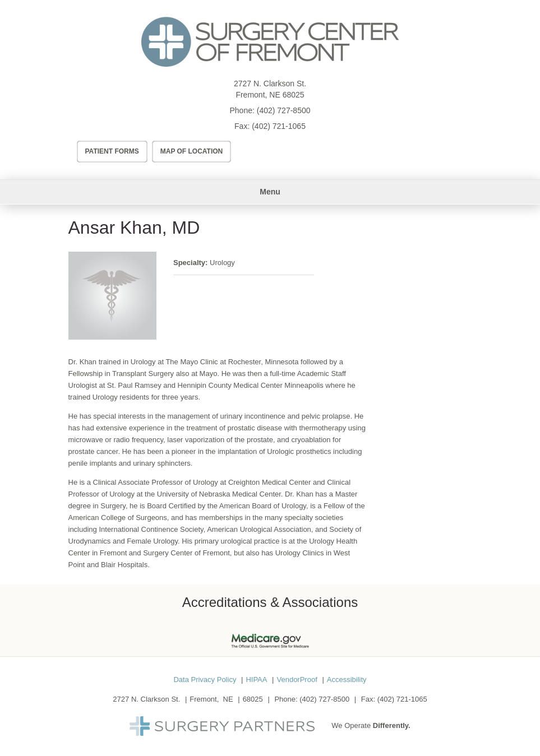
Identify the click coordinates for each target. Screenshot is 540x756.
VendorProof (297, 680)
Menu (270, 192)
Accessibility (347, 680)
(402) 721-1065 (279, 126)
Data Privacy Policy (205, 680)
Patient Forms (112, 151)
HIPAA (256, 680)
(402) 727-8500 (284, 110)
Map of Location (192, 151)
